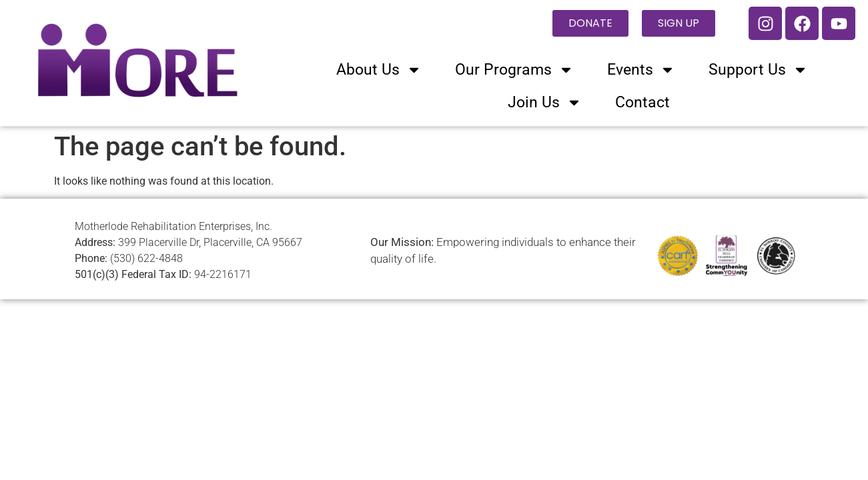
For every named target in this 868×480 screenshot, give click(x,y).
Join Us (545, 102)
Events (641, 70)
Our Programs (514, 70)
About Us (379, 70)
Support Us (758, 70)
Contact (642, 102)
